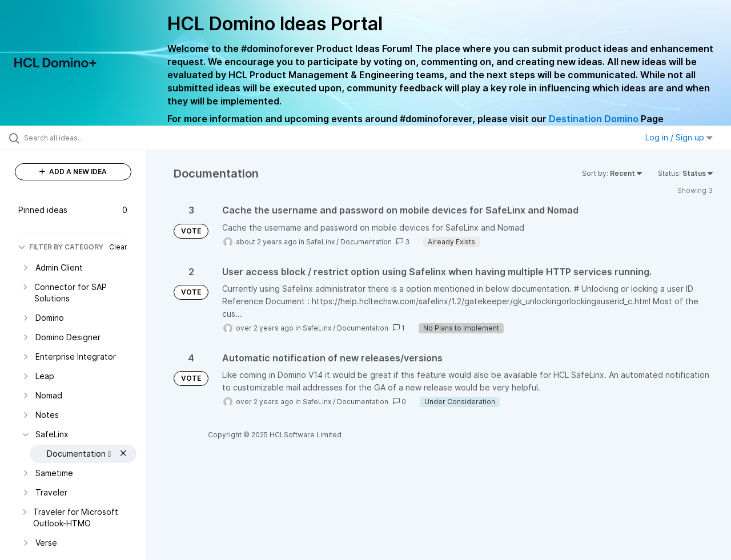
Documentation (366, 242)
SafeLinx (320, 242)
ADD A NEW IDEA (73, 172)
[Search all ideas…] (87, 138)
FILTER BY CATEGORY (61, 247)
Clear (118, 247)
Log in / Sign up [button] (679, 137)
